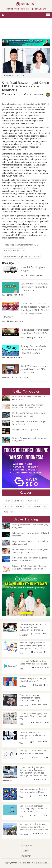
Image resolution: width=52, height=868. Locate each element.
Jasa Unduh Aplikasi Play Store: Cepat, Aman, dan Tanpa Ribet (33, 662)
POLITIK (20, 76)
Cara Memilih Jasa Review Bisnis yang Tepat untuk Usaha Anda (34, 287)
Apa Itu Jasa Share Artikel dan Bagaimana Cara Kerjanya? (33, 752)
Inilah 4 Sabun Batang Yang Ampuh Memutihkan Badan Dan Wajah (28, 406)
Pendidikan (6, 377)
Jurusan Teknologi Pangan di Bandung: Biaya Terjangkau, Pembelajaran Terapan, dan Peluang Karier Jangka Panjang (33, 771)
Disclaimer (26, 856)
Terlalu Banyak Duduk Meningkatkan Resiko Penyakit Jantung (33, 735)
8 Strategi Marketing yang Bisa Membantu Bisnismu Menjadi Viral (33, 716)
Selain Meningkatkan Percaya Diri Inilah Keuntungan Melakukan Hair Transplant (33, 627)
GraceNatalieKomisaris (14, 251)
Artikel (26, 851)
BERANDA (9, 76)
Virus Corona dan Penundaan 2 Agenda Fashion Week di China (30, 559)
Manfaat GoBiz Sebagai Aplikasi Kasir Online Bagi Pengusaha (29, 415)
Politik (23, 338)
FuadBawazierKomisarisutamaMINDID (21, 245)
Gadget (37, 506)
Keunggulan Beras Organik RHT (26, 430)
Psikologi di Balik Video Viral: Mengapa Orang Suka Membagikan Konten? (29, 567)
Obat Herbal (19, 501)
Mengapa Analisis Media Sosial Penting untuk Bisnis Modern (33, 791)
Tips (22, 275)
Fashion (7, 501)
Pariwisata (32, 501)
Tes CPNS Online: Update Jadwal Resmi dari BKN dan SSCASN (34, 369)
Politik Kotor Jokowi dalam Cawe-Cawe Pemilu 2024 (35, 331)
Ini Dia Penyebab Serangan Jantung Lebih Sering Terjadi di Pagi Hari (31, 551)
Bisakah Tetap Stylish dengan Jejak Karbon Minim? (33, 680)
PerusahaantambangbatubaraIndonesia (21, 256)
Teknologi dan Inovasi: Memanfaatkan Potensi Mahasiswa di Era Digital (30, 698)
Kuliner (19, 506)
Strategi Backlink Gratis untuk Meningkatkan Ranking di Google (33, 350)
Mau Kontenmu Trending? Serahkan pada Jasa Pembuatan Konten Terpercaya (34, 809)
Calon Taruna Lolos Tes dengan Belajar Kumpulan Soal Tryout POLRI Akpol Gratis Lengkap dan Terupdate (26, 310)
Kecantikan (8, 506)
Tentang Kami (26, 846)
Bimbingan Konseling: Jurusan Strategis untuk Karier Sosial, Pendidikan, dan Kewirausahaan (34, 827)
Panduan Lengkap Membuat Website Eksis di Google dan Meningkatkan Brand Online (32, 645)
